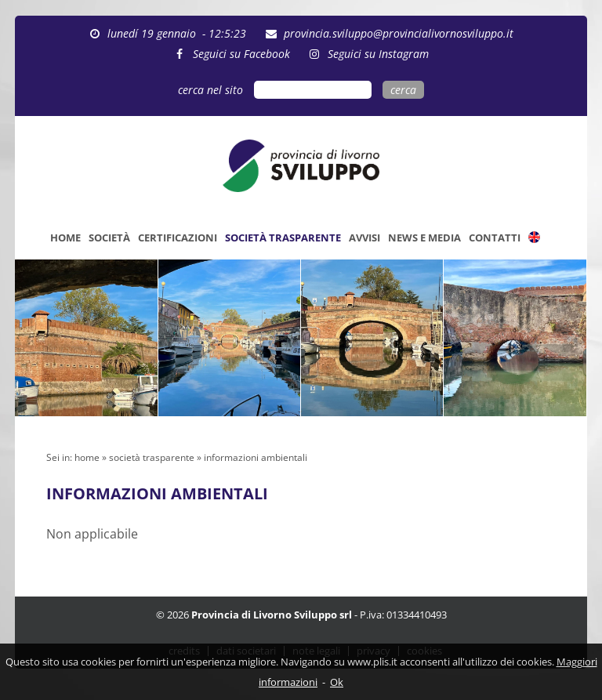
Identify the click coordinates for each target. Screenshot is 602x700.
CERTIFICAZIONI (178, 238)
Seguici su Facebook (241, 54)
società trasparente (152, 457)
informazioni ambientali (256, 457)
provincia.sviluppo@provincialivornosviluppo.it (399, 33)
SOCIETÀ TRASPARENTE (283, 238)
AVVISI (364, 238)
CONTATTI (495, 238)
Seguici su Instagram (378, 54)
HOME (65, 238)
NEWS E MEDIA (424, 238)
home (87, 457)
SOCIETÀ (109, 238)
